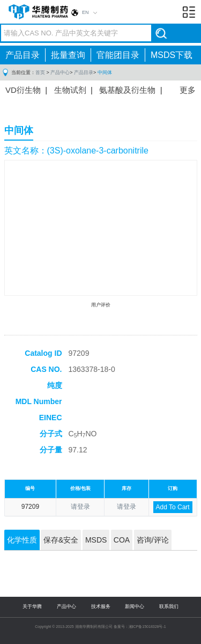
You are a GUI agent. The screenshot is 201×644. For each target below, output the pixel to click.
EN (85, 12)
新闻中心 (135, 606)
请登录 (80, 507)
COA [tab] (122, 540)
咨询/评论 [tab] (153, 540)
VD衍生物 (23, 90)
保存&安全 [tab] (61, 540)
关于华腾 (32, 606)
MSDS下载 (172, 55)
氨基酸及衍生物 (127, 90)
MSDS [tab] (96, 540)
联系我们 (169, 606)
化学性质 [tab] (22, 540)
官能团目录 (118, 55)
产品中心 (60, 72)
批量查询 (68, 55)
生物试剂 (70, 90)
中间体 (105, 72)
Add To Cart (173, 507)
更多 (188, 90)
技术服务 (101, 606)
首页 (40, 72)
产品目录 (23, 55)
